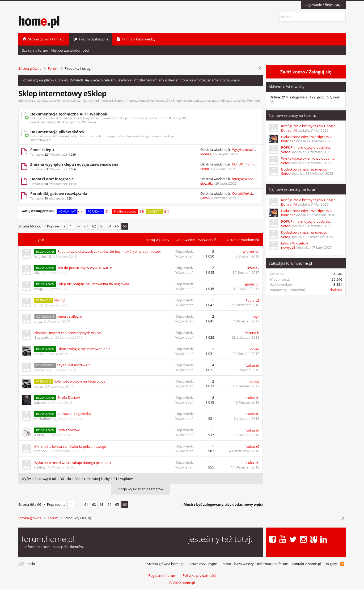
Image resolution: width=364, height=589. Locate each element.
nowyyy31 (289, 247)
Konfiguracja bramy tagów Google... (310, 126)
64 (109, 226)
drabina (336, 290)
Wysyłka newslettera (247, 150)
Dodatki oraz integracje (52, 179)
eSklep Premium (249, 100)
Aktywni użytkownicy (286, 87)
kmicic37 (288, 141)
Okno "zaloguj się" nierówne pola (84, 349)
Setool (205, 169)
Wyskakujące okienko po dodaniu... (309, 158)
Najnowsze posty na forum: (292, 115)
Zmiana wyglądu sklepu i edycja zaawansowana (74, 164)
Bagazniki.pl (44, 337)
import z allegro (69, 316)
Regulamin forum (162, 575)
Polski (30, 564)
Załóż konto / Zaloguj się (306, 72)
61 (86, 226)
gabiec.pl (252, 284)
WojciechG (43, 256)
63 (102, 226)
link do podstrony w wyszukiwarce (85, 268)
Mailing (60, 300)
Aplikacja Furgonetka (74, 414)
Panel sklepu (42, 150)
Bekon (205, 198)
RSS (342, 564)
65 (117, 226)
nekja (39, 289)
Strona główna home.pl (166, 564)
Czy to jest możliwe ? (73, 365)
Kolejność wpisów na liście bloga (80, 381)
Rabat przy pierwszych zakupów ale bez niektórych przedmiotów (109, 251)
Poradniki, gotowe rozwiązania (59, 194)
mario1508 (43, 370)
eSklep (226, 100)
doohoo (41, 451)
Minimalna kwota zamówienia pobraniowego (70, 446)
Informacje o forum (273, 564)
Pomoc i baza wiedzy (237, 564)
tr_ (36, 305)
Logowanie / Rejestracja (323, 5)
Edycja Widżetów (295, 243)
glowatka (207, 183)
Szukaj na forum (35, 50)
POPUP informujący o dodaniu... (307, 147)
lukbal (39, 435)
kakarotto (42, 403)
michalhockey (45, 419)
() (223, 504)
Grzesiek (252, 268)
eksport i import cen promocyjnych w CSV (68, 333)
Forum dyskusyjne (202, 564)
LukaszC (253, 365)
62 (94, 226)
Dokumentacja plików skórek (57, 132)
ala (37, 273)
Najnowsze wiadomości (70, 50)
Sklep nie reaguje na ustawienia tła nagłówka (93, 284)
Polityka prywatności (199, 575)
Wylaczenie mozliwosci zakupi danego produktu (73, 463)
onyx (38, 321)
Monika (206, 154)
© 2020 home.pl (182, 583)
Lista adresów (68, 430)
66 (125, 226)
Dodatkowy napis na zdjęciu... (305, 169)
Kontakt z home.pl (306, 564)
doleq (39, 354)
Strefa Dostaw (69, 397)
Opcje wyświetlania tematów (141, 489)
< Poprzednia (55, 226)
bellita (39, 467)
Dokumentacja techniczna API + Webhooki (69, 114)
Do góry (331, 564)
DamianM (289, 130)
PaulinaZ (252, 300)
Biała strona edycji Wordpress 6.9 (308, 137)
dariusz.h (252, 333)
